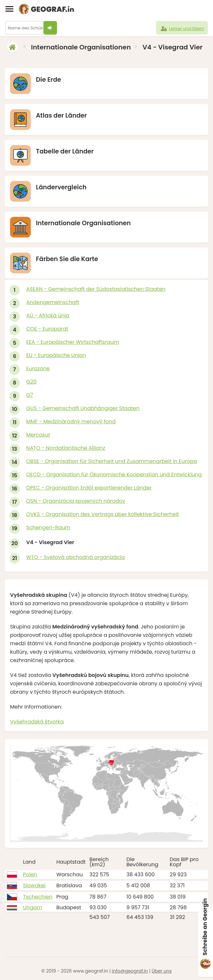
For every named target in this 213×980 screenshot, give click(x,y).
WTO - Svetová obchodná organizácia (76, 557)
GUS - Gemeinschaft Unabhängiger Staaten (83, 408)
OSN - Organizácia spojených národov (76, 501)
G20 (31, 382)
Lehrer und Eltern (182, 29)
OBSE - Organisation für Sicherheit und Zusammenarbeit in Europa (112, 461)
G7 (30, 395)
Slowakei (34, 885)
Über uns (162, 971)
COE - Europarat (47, 329)
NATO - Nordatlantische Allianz (66, 448)
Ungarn (33, 907)
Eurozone (38, 369)
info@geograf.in (130, 971)
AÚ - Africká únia (48, 316)
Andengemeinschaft (53, 302)
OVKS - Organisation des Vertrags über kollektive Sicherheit (103, 514)
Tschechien (38, 897)
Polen (30, 875)
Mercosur (38, 435)
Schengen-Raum (48, 527)
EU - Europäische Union (56, 355)
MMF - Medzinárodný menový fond (71, 422)
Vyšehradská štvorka (37, 722)
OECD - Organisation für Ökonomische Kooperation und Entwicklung (114, 474)
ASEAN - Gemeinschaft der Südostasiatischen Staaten (96, 289)
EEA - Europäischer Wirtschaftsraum (73, 342)
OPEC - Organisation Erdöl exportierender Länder (89, 488)
